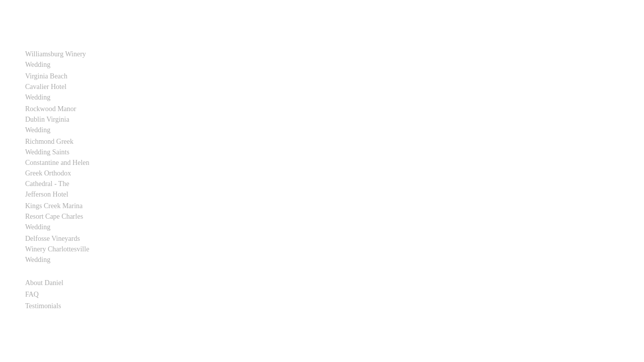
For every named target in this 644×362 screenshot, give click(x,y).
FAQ (32, 242)
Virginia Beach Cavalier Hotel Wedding (59, 81)
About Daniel (44, 230)
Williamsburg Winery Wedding (56, 59)
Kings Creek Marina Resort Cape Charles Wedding (64, 179)
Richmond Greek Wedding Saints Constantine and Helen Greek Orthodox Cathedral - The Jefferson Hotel (63, 142)
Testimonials (43, 253)
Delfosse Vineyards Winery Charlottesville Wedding (64, 202)
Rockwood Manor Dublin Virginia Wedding (61, 104)
